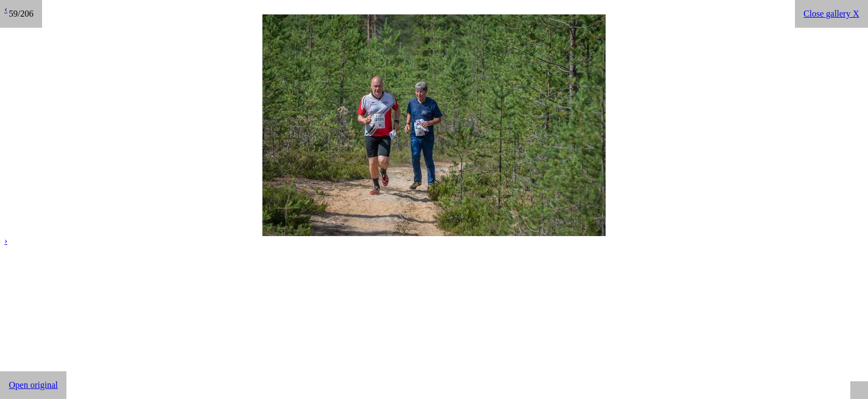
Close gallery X (831, 14)
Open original (33, 385)
